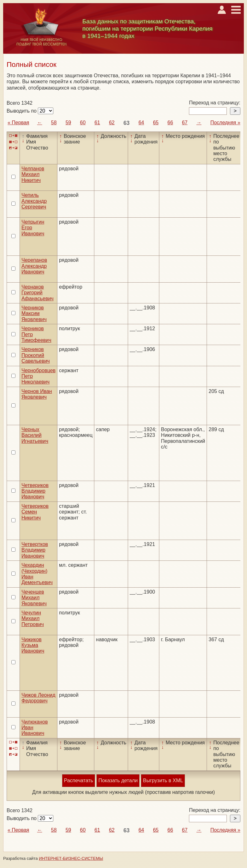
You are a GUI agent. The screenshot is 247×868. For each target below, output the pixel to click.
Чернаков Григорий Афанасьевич (38, 293)
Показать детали (118, 780)
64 (141, 123)
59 (68, 123)
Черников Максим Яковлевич (34, 314)
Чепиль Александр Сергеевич (34, 201)
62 (112, 123)
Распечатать (79, 780)
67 (185, 123)
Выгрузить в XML (163, 780)
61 (97, 123)
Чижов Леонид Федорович (38, 698)
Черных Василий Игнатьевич (35, 435)
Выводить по (22, 111)
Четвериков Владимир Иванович (35, 491)
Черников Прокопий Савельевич (36, 355)
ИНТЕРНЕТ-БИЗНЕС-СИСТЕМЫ (71, 858)
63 (126, 123)
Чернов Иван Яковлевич (37, 394)
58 (54, 123)
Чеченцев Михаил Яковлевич (34, 598)
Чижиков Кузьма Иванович (33, 645)
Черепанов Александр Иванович (34, 266)
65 (156, 123)
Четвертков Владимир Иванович (35, 550)
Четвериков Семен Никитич (35, 512)
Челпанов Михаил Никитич (33, 174)
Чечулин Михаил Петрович (33, 619)
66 (170, 123)
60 (83, 123)
